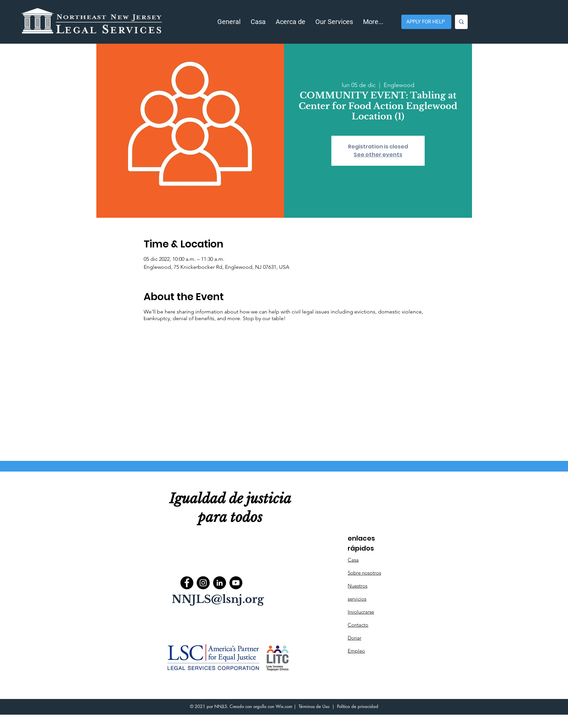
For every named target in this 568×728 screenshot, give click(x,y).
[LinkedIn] (219, 583)
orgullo (260, 706)
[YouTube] (236, 583)
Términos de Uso (314, 706)
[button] (290, 22)
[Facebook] (187, 583)
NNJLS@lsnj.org (218, 599)
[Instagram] (203, 583)
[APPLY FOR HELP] (426, 22)
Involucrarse (361, 612)
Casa (353, 560)
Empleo (356, 651)
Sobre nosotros (364, 573)
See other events (378, 155)
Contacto (358, 625)
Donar (354, 638)
